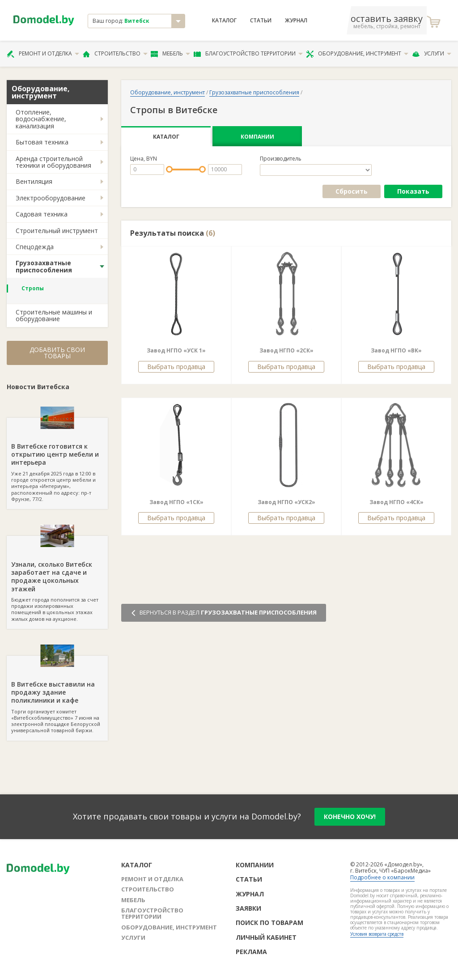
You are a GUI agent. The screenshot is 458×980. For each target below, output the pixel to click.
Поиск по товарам (269, 923)
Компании (257, 137)
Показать (413, 191)
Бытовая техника (42, 142)
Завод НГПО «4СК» (397, 502)
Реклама (251, 952)
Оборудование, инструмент (357, 54)
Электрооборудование (51, 198)
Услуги (432, 54)
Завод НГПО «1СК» (176, 502)
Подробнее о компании (382, 877)
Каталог (224, 21)
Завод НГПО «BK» (396, 350)
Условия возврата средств (377, 934)
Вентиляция (34, 181)
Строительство (115, 54)
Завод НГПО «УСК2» (286, 502)
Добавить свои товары (57, 353)
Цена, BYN (144, 159)
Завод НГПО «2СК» (286, 350)
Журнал (296, 21)
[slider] (169, 169)
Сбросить (352, 191)
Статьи (261, 21)
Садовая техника (42, 214)
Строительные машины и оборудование (54, 315)
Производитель (281, 159)
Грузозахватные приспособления (44, 266)
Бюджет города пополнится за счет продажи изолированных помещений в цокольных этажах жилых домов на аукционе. (57, 579)
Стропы (33, 288)
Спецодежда (35, 247)
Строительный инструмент (57, 231)
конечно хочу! (350, 817)
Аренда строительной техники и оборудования (53, 162)
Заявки (248, 908)
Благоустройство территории (248, 54)
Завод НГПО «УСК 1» (176, 350)
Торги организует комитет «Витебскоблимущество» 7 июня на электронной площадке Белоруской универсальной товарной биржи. (57, 695)
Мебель (170, 54)
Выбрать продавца (176, 367)
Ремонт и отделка (43, 54)
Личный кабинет (266, 937)
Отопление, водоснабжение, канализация (41, 119)
